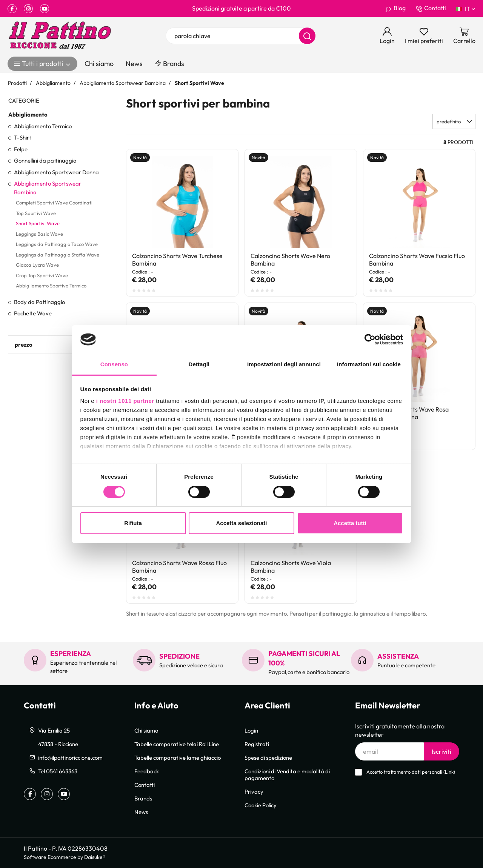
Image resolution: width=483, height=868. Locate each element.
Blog (395, 8)
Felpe (21, 149)
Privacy (254, 791)
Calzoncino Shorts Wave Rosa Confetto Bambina (409, 413)
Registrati (257, 744)
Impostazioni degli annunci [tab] (284, 364)
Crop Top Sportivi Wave (42, 275)
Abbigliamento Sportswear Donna (56, 172)
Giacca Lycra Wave (37, 265)
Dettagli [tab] (199, 364)
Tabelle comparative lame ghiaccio (178, 757)
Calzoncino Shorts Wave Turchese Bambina (177, 260)
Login (251, 730)
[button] (454, 121)
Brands (169, 64)
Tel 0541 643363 (58, 771)
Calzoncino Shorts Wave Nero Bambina (290, 260)
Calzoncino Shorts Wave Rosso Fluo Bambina (179, 567)
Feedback (147, 771)
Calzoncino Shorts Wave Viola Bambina (291, 567)
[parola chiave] (241, 36)
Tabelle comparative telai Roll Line (177, 744)
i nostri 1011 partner (125, 401)
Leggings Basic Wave (39, 234)
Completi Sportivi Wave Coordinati (54, 203)
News (134, 64)
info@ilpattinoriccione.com (70, 757)
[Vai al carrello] (464, 36)
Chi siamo (99, 64)
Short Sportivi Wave (38, 223)
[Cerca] (307, 36)
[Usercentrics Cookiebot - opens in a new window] (370, 340)
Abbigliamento (28, 114)
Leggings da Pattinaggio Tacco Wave (57, 244)
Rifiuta (133, 523)
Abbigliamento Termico (43, 126)
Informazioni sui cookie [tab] (369, 364)
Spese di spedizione (268, 757)
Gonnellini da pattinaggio (45, 160)
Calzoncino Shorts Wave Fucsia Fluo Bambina (417, 260)
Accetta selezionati (241, 523)
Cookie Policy (261, 805)
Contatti (431, 8)
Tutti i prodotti (42, 64)
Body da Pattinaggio (39, 302)
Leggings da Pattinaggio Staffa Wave (58, 255)
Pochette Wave (33, 313)
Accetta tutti (350, 523)
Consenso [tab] (114, 364)
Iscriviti (441, 751)
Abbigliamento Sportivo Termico (51, 286)
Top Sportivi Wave (36, 213)
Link (449, 772)
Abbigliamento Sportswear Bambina (48, 188)
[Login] (387, 36)
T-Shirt (23, 137)
